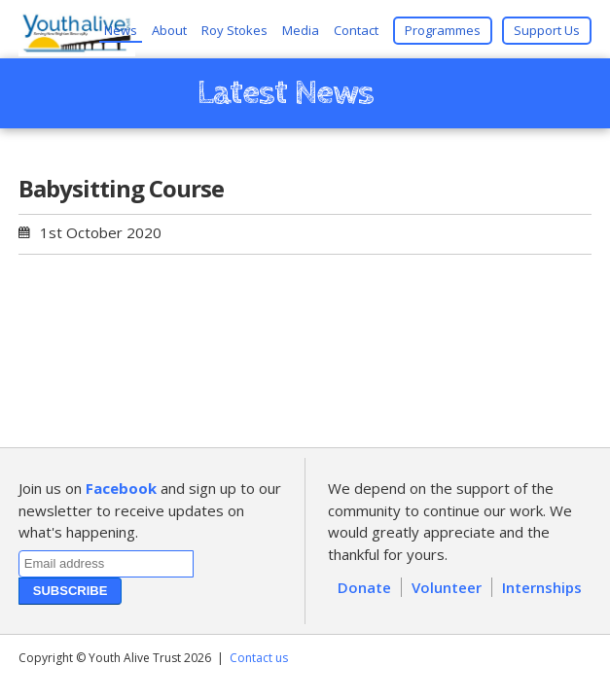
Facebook (121, 488)
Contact (356, 30)
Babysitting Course (121, 188)
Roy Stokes (234, 30)
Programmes (443, 30)
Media (301, 30)
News (121, 30)
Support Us (547, 30)
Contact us (259, 658)
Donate (364, 587)
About (169, 30)
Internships (542, 587)
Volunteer (447, 587)
